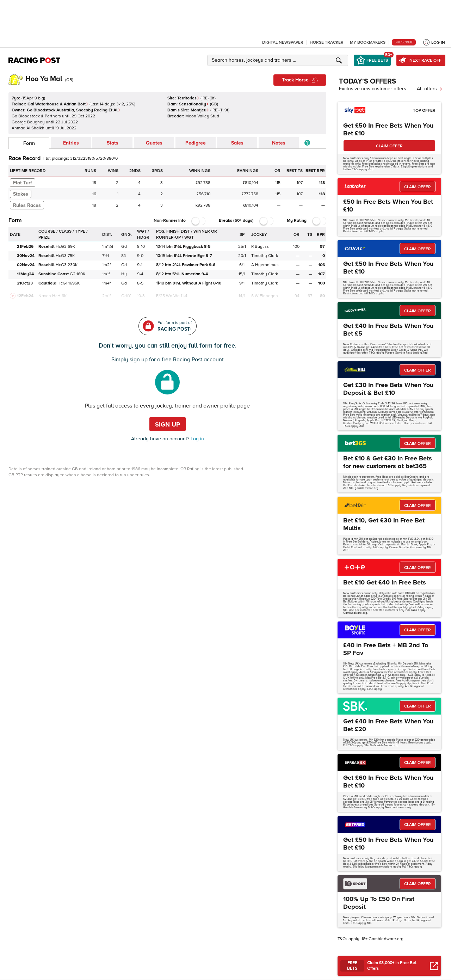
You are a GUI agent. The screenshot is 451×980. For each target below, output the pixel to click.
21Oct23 (25, 283)
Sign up (168, 424)
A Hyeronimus (265, 265)
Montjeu (200, 110)
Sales (237, 143)
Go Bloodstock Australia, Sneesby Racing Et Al (74, 110)
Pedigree (196, 143)
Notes (279, 143)
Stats (113, 143)
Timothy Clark (265, 256)
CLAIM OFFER (389, 146)
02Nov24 (26, 265)
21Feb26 (25, 247)
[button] (279, 60)
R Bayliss (260, 247)
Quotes (154, 143)
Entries (71, 143)
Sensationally (194, 104)
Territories (188, 98)
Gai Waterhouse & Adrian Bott (58, 104)
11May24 (25, 274)
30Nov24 (26, 256)
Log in (197, 439)
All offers (430, 89)
